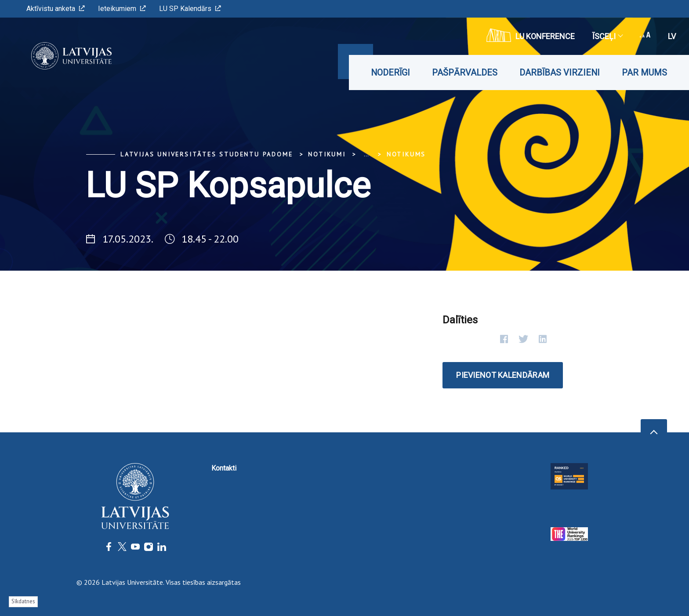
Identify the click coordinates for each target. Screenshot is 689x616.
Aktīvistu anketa (56, 9)
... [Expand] (366, 154)
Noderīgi (390, 72)
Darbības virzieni (560, 72)
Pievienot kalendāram (503, 375)
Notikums (406, 154)
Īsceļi (607, 36)
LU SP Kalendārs (190, 9)
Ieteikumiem (122, 9)
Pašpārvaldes (465, 72)
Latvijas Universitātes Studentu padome (207, 154)
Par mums (644, 72)
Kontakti (224, 468)
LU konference (531, 35)
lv (672, 36)
